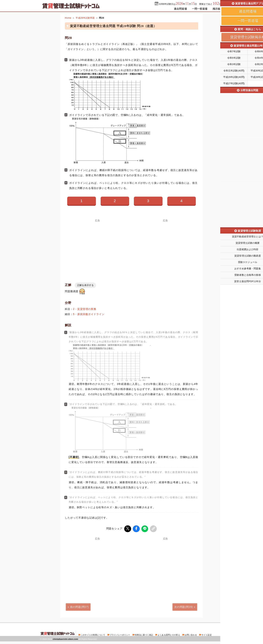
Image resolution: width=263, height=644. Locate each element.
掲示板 (216, 9)
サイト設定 (207, 634)
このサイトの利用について (93, 634)
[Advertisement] (98, 247)
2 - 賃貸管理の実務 (85, 309)
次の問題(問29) (184, 606)
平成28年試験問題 (85, 18)
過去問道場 (180, 9)
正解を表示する (85, 285)
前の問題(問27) (79, 606)
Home (68, 18)
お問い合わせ (191, 634)
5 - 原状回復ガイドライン (89, 314)
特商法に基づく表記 (144, 634)
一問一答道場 (200, 9)
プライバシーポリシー (120, 634)
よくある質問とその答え (169, 634)
